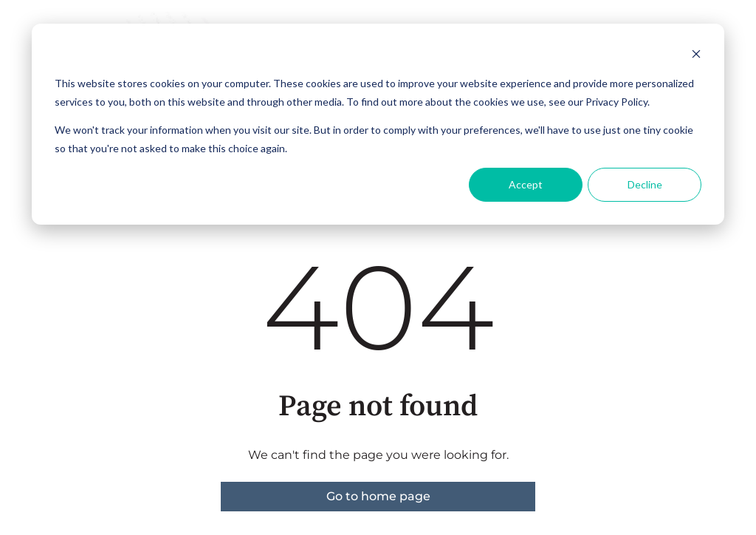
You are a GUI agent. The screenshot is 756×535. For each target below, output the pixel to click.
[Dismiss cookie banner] (696, 56)
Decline (645, 184)
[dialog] (378, 124)
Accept (526, 184)
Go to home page (378, 496)
